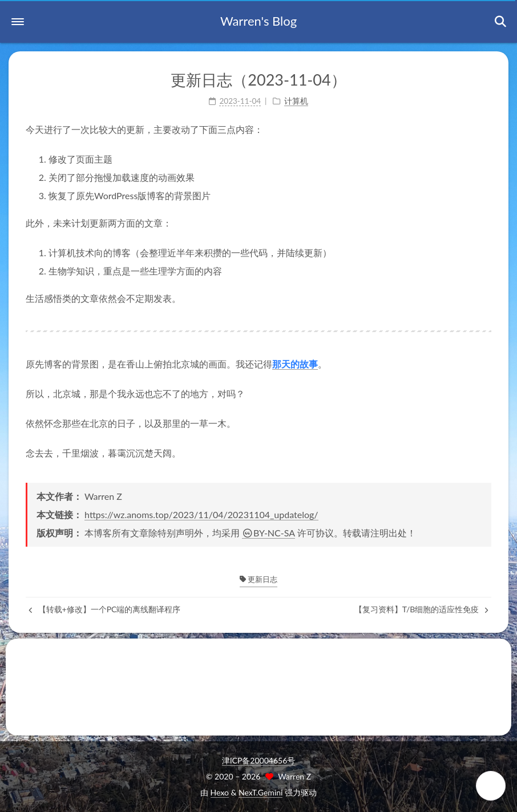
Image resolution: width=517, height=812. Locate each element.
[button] (18, 22)
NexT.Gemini (260, 792)
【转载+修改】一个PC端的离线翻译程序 (104, 609)
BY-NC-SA (268, 533)
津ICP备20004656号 (259, 760)
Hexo (220, 792)
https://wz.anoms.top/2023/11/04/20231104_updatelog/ (201, 514)
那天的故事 (295, 364)
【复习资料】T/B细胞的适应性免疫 (421, 609)
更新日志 (258, 579)
